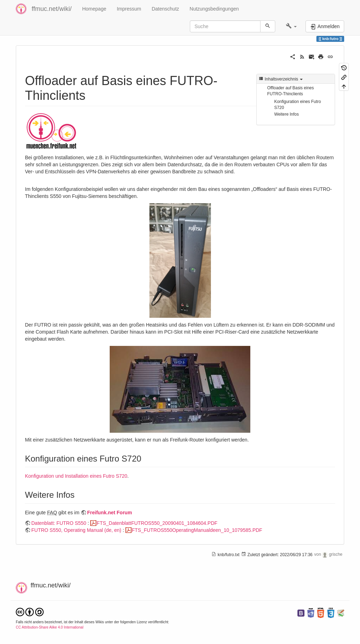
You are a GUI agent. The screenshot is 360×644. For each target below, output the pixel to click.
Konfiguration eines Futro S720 (298, 105)
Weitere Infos (287, 114)
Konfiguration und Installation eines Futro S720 (76, 476)
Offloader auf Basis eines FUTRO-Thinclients (291, 91)
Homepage (94, 9)
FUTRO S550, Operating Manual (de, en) (76, 530)
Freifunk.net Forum (110, 513)
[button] (291, 26)
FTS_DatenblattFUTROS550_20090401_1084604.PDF (157, 523)
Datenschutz (165, 9)
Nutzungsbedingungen (214, 9)
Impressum (129, 9)
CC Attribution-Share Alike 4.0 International (50, 627)
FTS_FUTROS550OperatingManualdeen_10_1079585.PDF (197, 530)
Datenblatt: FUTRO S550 (59, 523)
